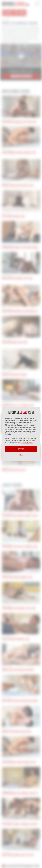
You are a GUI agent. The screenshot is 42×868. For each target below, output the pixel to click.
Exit (21, 455)
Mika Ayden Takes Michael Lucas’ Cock (17, 278)
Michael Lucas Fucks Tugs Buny (14, 375)
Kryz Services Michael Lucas (14, 216)
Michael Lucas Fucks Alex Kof (14, 470)
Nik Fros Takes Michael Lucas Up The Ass (18, 855)
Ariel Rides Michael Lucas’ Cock (15, 342)
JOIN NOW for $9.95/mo (21, 76)
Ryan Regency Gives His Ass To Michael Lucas (20, 547)
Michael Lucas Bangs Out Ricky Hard (17, 732)
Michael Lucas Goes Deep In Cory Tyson (17, 186)
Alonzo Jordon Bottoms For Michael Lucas (19, 153)
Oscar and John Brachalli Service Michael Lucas (21, 311)
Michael (15, 4)
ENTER (21, 449)
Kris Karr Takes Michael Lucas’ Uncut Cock (19, 122)
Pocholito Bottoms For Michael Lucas (17, 577)
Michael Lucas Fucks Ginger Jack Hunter (18, 670)
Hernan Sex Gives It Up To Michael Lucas (18, 406)
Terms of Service (27, 443)
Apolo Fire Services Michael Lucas (16, 639)
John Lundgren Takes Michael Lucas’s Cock (19, 608)
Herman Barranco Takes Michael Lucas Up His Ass (22, 793)
